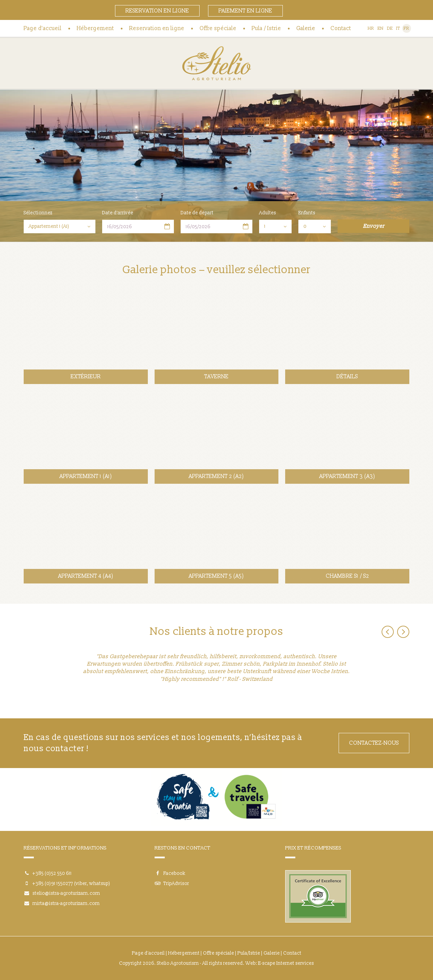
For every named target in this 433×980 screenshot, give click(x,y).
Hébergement (95, 28)
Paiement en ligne (245, 11)
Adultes (268, 213)
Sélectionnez (38, 213)
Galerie (306, 28)
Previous (388, 632)
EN (381, 28)
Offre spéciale (218, 28)
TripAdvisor (172, 883)
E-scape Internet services (286, 963)
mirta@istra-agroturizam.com (66, 903)
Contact (341, 28)
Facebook (170, 873)
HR (371, 28)
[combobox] (60, 226)
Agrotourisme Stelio (216, 63)
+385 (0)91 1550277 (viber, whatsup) (71, 883)
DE (390, 28)
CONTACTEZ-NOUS (374, 743)
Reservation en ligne (157, 11)
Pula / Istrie (266, 28)
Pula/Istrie (249, 953)
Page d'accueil (43, 28)
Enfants (307, 213)
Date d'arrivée (118, 213)
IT (398, 28)
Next (403, 632)
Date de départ (197, 213)
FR (406, 28)
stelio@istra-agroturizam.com (66, 893)
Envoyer (374, 226)
